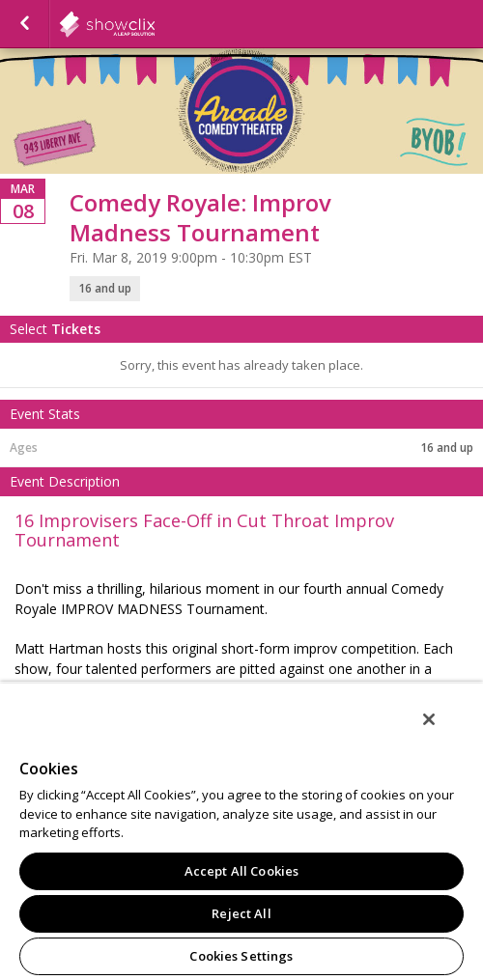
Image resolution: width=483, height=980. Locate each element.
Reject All (241, 913)
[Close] (429, 719)
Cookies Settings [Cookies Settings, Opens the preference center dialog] (241, 956)
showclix (155, 24)
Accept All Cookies (241, 871)
